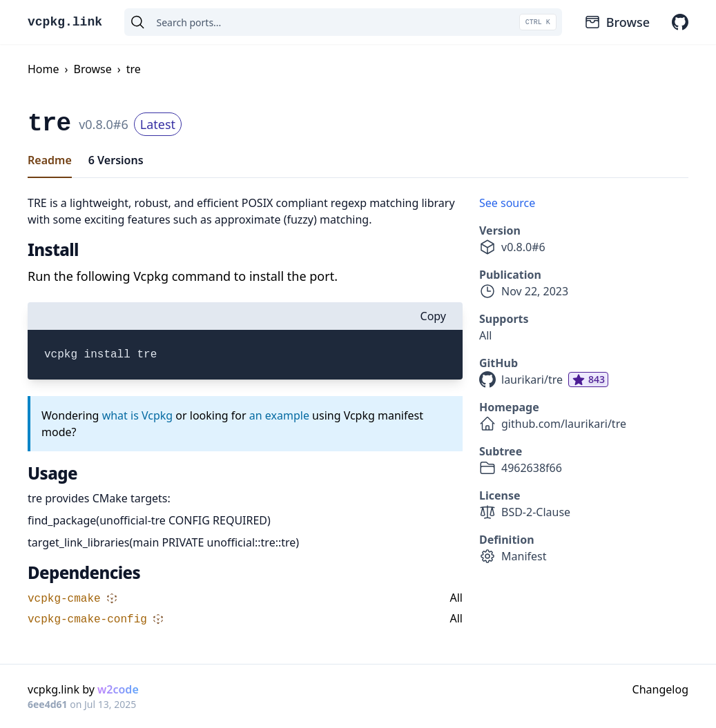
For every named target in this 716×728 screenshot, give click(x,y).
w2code (118, 689)
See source (507, 203)
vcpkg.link (65, 22)
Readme (50, 160)
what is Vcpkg (138, 415)
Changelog (660, 689)
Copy (433, 316)
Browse (617, 22)
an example (279, 415)
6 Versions (116, 160)
